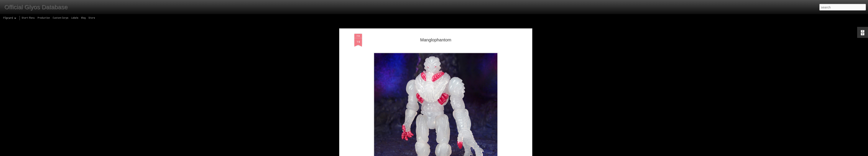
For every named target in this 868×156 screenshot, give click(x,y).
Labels (75, 18)
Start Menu (28, 18)
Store (92, 18)
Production (44, 18)
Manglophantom (436, 36)
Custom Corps (61, 18)
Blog (83, 18)
